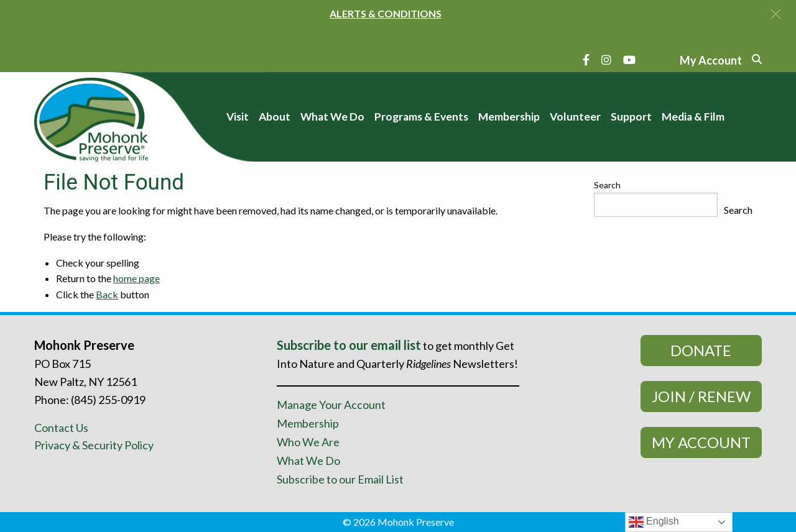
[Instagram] (606, 60)
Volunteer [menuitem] (575, 117)
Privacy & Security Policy (94, 445)
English (654, 522)
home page (137, 278)
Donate (701, 350)
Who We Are (308, 442)
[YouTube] (629, 60)
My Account (701, 442)
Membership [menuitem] (509, 117)
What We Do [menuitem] (332, 117)
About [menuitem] (275, 117)
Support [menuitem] (631, 117)
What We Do (308, 461)
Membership (308, 423)
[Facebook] (586, 60)
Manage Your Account (331, 405)
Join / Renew (701, 396)
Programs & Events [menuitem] (421, 117)
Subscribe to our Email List (340, 479)
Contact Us (61, 428)
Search (607, 185)
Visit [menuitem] (238, 117)
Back (107, 294)
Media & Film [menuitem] (693, 117)
